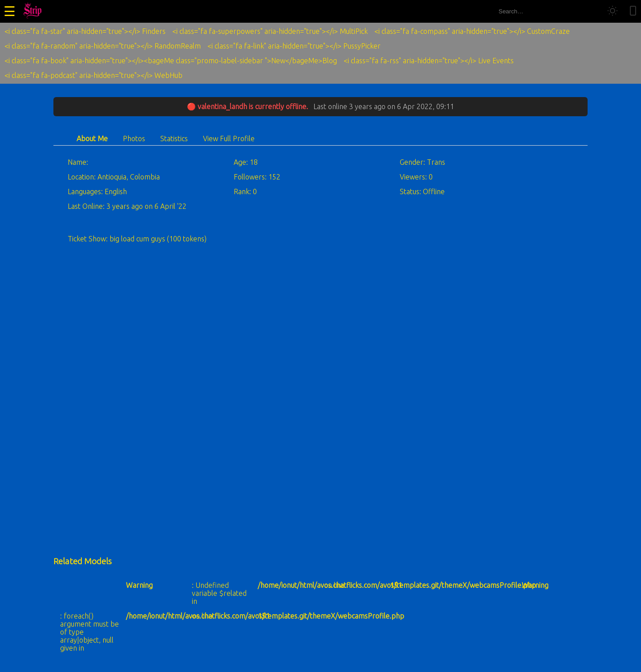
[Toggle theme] (613, 11)
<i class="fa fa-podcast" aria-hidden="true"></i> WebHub (93, 75)
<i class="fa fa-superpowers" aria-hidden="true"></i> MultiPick (270, 31)
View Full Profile (229, 138)
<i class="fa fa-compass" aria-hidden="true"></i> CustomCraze (472, 31)
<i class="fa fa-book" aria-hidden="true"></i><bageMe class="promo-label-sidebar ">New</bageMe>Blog (171, 61)
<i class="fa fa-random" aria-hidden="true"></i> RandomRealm (103, 46)
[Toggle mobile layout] (633, 11)
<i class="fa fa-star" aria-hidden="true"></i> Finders (85, 31)
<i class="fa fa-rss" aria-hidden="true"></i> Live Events (429, 61)
